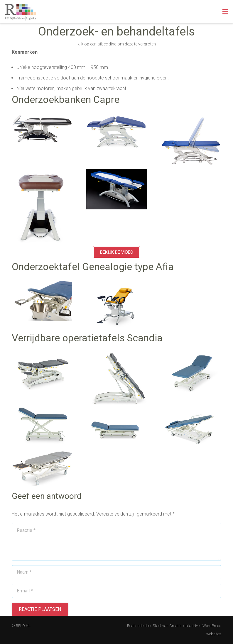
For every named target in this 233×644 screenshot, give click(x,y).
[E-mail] (116, 591)
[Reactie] (116, 542)
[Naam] (116, 572)
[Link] (25, 12)
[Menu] (225, 12)
